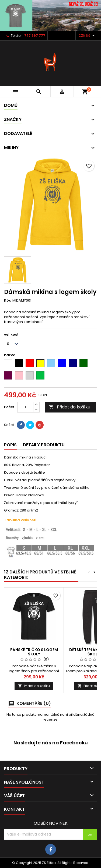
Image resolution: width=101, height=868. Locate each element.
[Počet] (25, 407)
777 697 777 (35, 36)
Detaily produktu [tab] (44, 445)
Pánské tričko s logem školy (34, 652)
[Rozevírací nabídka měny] (87, 36)
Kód (8, 301)
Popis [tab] (10, 445)
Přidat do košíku (69, 407)
